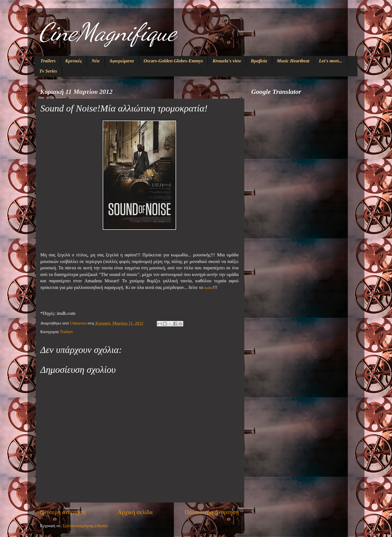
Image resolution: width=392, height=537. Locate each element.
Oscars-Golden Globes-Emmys (173, 61)
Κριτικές (74, 61)
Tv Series (48, 71)
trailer (209, 288)
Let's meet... (330, 61)
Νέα (96, 61)
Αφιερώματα (122, 61)
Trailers (48, 61)
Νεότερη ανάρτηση (63, 512)
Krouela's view (227, 61)
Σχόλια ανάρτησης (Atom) (85, 526)
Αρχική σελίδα (135, 512)
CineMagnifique (107, 32)
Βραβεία (259, 61)
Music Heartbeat (293, 61)
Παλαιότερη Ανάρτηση (212, 512)
